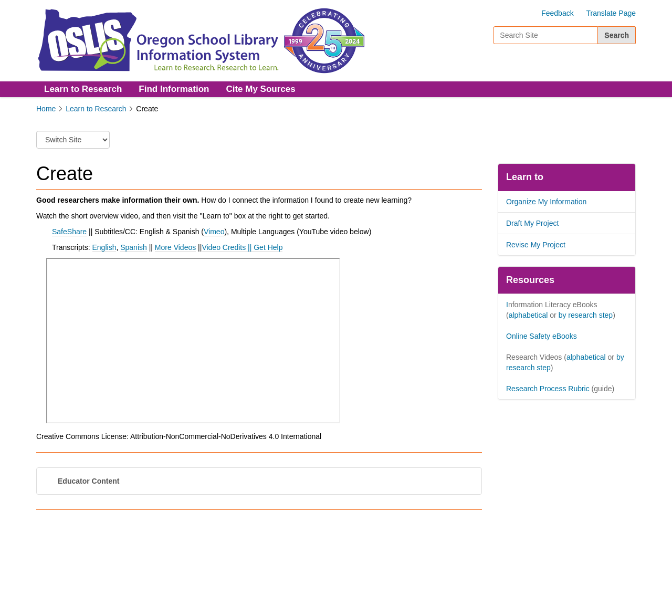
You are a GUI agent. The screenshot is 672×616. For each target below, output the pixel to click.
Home (46, 109)
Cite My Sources (260, 89)
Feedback (557, 13)
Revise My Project (536, 245)
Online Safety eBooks (542, 336)
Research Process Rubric (548, 389)
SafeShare (69, 232)
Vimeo (214, 232)
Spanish (134, 247)
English (104, 247)
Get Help (268, 247)
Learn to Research (83, 89)
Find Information (174, 89)
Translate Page (611, 13)
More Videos (175, 247)
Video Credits (224, 247)
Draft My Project (532, 223)
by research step (586, 315)
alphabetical (528, 315)
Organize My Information (546, 202)
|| (250, 247)
